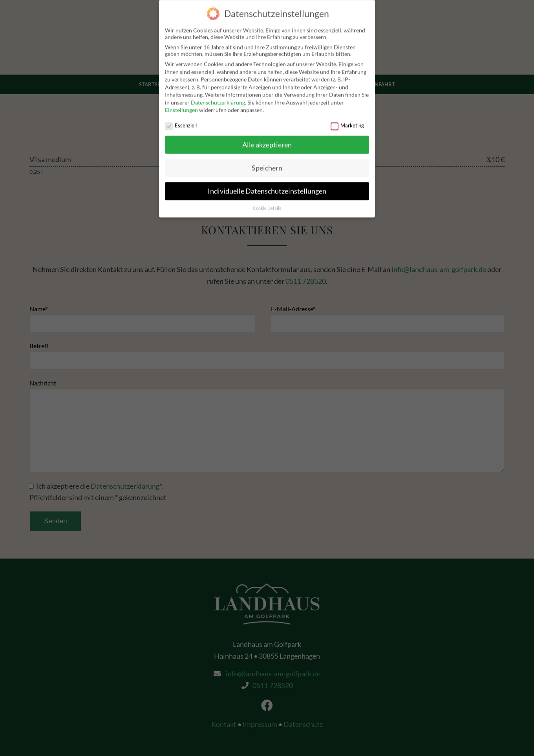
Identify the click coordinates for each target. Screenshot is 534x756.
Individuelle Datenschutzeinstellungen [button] (267, 187)
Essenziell (181, 122)
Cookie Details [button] (267, 205)
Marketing (347, 122)
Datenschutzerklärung (218, 99)
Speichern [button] (267, 164)
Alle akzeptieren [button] (267, 141)
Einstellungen (181, 106)
